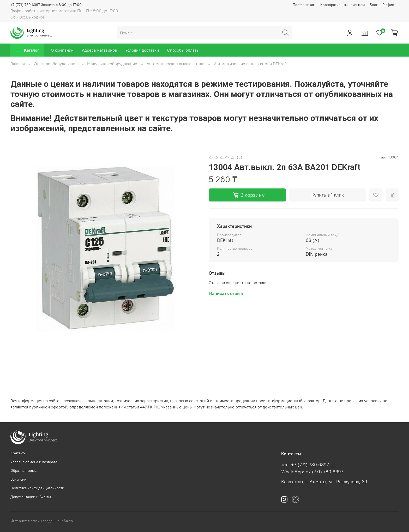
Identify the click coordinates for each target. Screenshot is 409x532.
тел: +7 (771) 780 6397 (305, 465)
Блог (374, 5)
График (388, 5)
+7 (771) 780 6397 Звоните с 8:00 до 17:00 (46, 5)
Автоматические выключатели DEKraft (251, 64)
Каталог (27, 50)
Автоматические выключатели (176, 64)
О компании (62, 50)
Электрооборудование (56, 64)
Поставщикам (304, 5)
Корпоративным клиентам (343, 5)
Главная (18, 64)
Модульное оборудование (112, 64)
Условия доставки (142, 50)
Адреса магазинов (99, 50)
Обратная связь (23, 470)
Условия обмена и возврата (34, 462)
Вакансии (18, 479)
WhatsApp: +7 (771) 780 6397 (312, 472)
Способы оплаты (183, 50)
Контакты (18, 453)
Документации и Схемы (31, 497)
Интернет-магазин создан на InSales (42, 521)
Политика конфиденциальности (37, 488)
